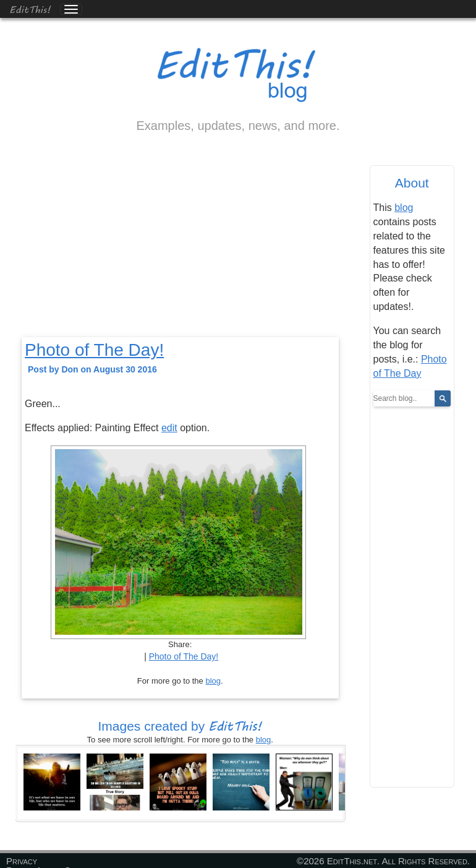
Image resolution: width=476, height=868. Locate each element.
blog (213, 681)
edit (169, 428)
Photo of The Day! (94, 350)
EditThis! (30, 9)
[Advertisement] (180, 246)
